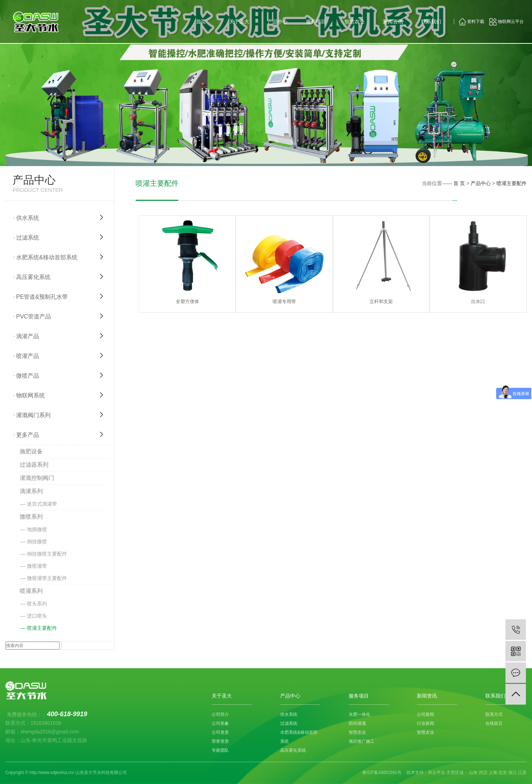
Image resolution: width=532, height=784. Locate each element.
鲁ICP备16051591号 (382, 773)
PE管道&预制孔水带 (42, 297)
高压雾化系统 (33, 277)
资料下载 (472, 22)
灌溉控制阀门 (37, 478)
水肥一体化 (359, 714)
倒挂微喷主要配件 (47, 554)
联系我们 (431, 22)
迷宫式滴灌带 (42, 504)
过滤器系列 (34, 465)
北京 (503, 773)
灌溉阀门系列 (33, 415)
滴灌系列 (31, 491)
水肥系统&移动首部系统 (47, 257)
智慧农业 (354, 22)
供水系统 (28, 218)
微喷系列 (31, 517)
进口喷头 (37, 616)
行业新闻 (425, 723)
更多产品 (28, 435)
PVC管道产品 (34, 317)
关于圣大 (239, 22)
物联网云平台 (506, 22)
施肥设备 (31, 451)
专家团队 (220, 750)
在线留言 (494, 723)
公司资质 (220, 732)
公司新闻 (425, 714)
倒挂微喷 (37, 542)
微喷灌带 (37, 566)
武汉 (483, 773)
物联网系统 (30, 395)
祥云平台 (437, 773)
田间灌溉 (357, 723)
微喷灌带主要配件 (47, 578)
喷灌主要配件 (42, 628)
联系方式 (494, 714)
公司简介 (220, 714)
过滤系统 (28, 238)
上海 (493, 773)
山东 (473, 773)
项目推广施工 (362, 741)
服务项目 (316, 22)
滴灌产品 (28, 336)
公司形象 (220, 723)
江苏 (522, 773)
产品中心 (278, 22)
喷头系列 (37, 604)
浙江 (513, 773)
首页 (201, 22)
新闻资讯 (393, 22)
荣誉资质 (220, 741)
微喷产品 (28, 376)
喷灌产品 (28, 356)
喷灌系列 (31, 591)
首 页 (459, 183)
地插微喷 (37, 529)
